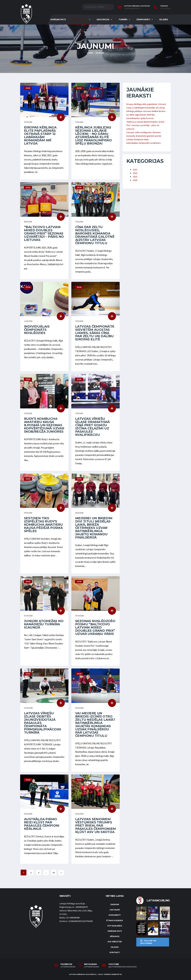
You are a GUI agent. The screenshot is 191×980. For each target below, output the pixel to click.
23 (54, 873)
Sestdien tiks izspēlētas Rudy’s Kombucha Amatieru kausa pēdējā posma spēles (43, 525)
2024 (135, 173)
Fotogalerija (115, 926)
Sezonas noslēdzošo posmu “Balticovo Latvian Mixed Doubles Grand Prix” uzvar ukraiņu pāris (95, 627)
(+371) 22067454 (165, 9)
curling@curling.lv (133, 9)
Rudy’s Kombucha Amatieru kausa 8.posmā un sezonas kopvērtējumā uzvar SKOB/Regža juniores (44, 425)
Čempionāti (143, 19)
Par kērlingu (80, 19)
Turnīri (123, 19)
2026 (135, 180)
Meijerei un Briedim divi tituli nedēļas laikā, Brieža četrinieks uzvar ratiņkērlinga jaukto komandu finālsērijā (94, 528)
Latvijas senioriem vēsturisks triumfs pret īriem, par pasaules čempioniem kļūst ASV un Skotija (95, 826)
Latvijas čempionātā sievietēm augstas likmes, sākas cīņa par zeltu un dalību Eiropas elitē (95, 333)
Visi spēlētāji (115, 942)
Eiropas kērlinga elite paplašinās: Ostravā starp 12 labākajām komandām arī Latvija (40, 135)
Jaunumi (115, 904)
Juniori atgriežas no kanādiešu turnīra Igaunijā (44, 624)
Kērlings (115, 936)
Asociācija (103, 19)
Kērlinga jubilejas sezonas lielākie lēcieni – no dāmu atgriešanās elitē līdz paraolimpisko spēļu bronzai (93, 135)
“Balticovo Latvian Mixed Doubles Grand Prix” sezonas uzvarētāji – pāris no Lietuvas (44, 233)
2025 (135, 177)
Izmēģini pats (58, 19)
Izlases (163, 19)
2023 (135, 170)
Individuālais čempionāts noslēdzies (37, 330)
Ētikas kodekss (115, 920)
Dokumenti (115, 915)
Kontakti (115, 952)
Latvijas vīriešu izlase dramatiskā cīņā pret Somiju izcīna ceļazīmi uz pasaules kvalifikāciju (92, 427)
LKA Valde (115, 910)
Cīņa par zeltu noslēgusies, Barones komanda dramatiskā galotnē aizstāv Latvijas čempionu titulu (95, 235)
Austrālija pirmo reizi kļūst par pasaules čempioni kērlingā (42, 824)
